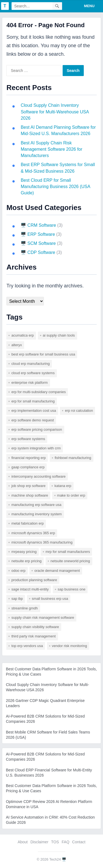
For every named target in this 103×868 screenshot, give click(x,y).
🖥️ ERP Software (38, 234)
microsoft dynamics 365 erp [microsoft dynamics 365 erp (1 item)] (33, 533)
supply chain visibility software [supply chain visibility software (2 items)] (35, 627)
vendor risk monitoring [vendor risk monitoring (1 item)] (69, 646)
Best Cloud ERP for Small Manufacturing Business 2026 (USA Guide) (55, 187)
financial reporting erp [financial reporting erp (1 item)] (28, 458)
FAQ (66, 842)
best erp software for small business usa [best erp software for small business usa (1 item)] (43, 354)
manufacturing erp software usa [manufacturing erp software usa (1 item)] (36, 505)
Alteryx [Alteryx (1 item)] (16, 345)
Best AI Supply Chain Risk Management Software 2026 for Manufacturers (51, 149)
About (23, 842)
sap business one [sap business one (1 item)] (72, 589)
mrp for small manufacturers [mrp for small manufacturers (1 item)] (68, 552)
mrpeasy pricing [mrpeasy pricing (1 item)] (24, 552)
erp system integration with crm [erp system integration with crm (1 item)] (36, 448)
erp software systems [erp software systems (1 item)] (28, 439)
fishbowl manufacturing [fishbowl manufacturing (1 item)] (73, 458)
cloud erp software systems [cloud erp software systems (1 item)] (33, 373)
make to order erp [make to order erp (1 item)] (71, 495)
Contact (79, 842)
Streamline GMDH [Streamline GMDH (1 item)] (24, 608)
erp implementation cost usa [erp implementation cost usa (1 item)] (34, 411)
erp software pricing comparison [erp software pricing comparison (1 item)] (37, 429)
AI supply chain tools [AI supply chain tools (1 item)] (59, 335)
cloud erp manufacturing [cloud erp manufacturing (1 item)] (30, 364)
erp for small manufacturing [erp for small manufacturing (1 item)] (33, 401)
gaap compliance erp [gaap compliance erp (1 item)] (28, 467)
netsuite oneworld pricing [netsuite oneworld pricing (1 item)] (70, 561)
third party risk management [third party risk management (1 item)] (33, 636)
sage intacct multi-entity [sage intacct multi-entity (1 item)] (30, 589)
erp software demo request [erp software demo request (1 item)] (33, 420)
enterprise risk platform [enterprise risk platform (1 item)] (29, 383)
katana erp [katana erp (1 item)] (63, 486)
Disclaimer (39, 842)
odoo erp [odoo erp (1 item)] (18, 571)
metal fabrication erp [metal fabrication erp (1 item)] (27, 523)
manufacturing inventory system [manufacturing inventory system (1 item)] (37, 514)
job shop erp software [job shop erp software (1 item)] (28, 486)
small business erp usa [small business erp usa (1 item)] (50, 599)
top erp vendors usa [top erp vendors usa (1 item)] (27, 646)
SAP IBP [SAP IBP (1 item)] (17, 599)
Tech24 (55, 859)
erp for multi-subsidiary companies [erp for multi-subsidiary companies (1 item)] (38, 392)
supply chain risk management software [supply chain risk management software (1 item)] (43, 618)
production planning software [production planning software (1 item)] (34, 580)
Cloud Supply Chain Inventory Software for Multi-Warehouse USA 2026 (55, 112)
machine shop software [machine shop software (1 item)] (30, 495)
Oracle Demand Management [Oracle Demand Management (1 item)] (57, 571)
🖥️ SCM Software (38, 243)
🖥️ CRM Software (38, 225)
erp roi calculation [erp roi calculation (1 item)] (79, 411)
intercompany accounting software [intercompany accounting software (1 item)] (38, 476)
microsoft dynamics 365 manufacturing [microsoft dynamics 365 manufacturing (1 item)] (42, 542)
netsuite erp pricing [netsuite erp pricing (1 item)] (26, 561)
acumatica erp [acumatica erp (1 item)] (23, 335)
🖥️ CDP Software (38, 252)
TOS (55, 842)
